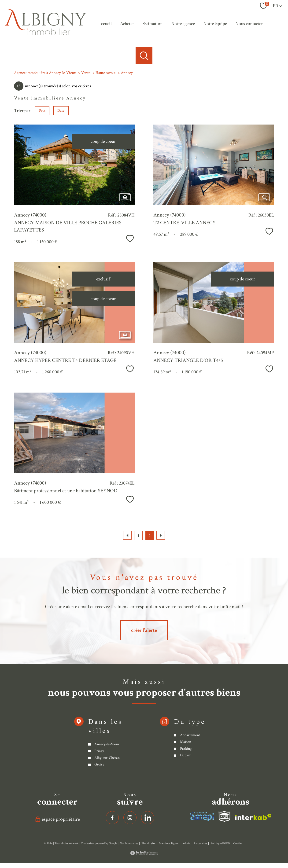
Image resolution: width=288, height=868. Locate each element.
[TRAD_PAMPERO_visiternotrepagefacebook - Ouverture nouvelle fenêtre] (112, 818)
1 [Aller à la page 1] (138, 536)
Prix (42, 111)
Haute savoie (105, 73)
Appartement (190, 775)
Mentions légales (169, 843)
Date (61, 111)
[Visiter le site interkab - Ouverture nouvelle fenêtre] (202, 817)
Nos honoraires (129, 843)
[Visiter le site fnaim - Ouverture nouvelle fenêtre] (225, 817)
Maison (185, 782)
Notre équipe (215, 24)
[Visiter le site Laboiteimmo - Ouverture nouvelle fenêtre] (144, 854)
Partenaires (201, 843)
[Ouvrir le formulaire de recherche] (144, 56)
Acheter (127, 24)
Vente (86, 73)
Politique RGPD (220, 843)
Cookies (238, 844)
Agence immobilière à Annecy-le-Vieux (45, 73)
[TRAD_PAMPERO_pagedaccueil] (46, 34)
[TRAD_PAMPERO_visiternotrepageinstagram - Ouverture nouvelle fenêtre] (130, 818)
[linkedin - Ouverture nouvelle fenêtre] (148, 818)
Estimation (153, 24)
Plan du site (148, 843)
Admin (186, 843)
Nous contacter (249, 24)
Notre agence (183, 24)
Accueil (105, 24)
